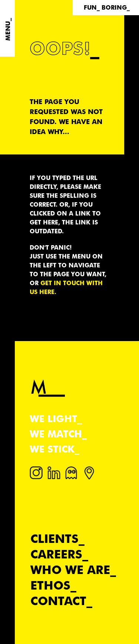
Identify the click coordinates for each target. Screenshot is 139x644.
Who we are (70, 570)
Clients (54, 539)
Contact (58, 601)
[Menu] (7, 28)
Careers (56, 554)
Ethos (50, 585)
